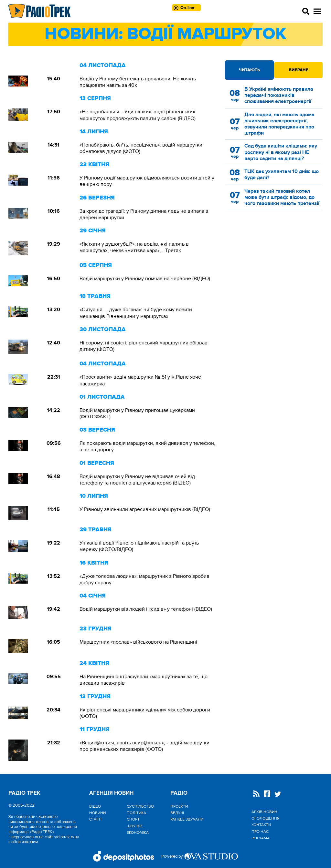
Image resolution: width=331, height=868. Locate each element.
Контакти (261, 825)
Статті (95, 819)
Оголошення (265, 818)
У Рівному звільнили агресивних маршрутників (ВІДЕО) (145, 509)
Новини (97, 813)
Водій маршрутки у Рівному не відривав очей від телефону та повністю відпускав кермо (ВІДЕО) (137, 480)
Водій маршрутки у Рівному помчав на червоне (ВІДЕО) (145, 279)
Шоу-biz (135, 826)
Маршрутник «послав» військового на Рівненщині (138, 642)
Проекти (179, 806)
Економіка (138, 832)
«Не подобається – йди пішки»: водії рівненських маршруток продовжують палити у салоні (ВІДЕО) (138, 115)
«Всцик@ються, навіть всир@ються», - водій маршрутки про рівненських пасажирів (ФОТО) (144, 746)
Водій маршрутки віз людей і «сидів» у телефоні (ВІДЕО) (146, 609)
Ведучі (177, 813)
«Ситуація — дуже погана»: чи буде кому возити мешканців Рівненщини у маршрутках (136, 313)
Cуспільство (140, 806)
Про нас (260, 832)
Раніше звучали (187, 819)
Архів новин (264, 812)
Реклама (261, 838)
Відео (95, 806)
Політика (136, 813)
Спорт (133, 819)
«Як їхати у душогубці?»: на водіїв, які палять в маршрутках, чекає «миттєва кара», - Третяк (134, 247)
